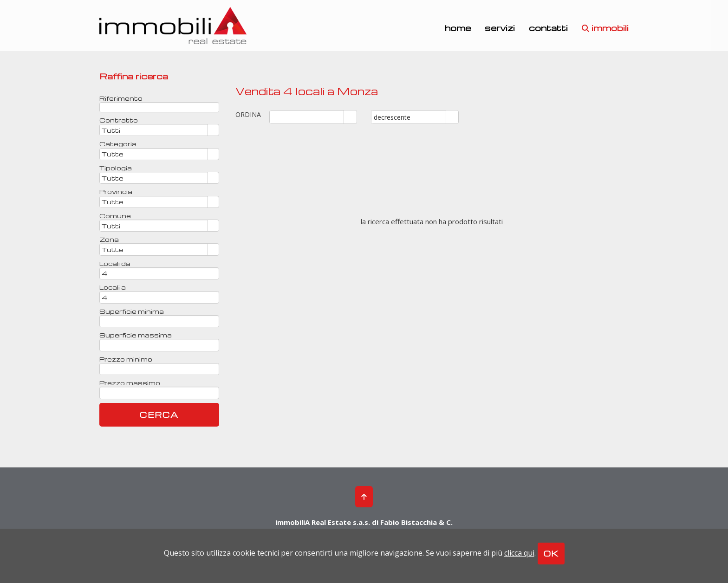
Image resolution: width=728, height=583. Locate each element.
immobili (605, 27)
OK (551, 554)
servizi (500, 27)
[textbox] (159, 107)
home (458, 27)
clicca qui (519, 553)
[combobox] (307, 117)
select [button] (351, 117)
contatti (548, 27)
